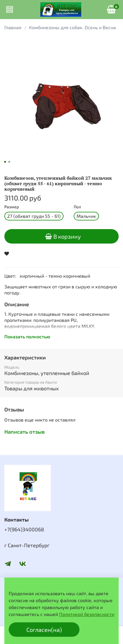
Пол (77, 207)
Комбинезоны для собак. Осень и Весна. (73, 27)
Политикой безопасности (87, 614)
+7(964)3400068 (24, 529)
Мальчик (86, 216)
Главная (13, 27)
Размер (12, 207)
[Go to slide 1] (5, 162)
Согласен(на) (44, 630)
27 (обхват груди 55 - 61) (34, 216)
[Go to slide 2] (9, 162)
